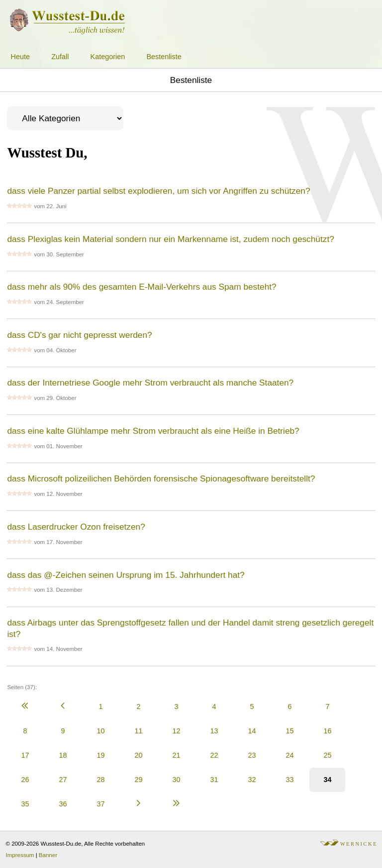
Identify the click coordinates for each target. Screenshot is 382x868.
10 (100, 731)
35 (25, 804)
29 (138, 780)
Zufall (60, 57)
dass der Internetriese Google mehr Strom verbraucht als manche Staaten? (150, 383)
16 (327, 731)
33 (289, 780)
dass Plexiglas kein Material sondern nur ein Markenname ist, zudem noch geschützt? (170, 239)
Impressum (20, 855)
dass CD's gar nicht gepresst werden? (79, 335)
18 (63, 755)
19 (100, 755)
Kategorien (108, 57)
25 (327, 755)
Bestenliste (164, 57)
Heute (20, 57)
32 (252, 780)
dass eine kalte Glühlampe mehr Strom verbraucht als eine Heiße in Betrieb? (153, 431)
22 (214, 755)
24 (289, 755)
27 (63, 780)
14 (252, 731)
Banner (48, 855)
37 (100, 804)
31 (214, 780)
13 (214, 731)
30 (176, 780)
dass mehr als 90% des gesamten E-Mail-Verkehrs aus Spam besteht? (142, 287)
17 (25, 755)
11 (138, 731)
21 (176, 755)
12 (176, 731)
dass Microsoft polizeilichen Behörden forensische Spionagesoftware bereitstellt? (161, 478)
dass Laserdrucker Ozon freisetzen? (76, 527)
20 (138, 755)
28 (100, 780)
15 (289, 731)
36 (63, 804)
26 (25, 780)
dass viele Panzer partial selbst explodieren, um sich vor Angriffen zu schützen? (158, 191)
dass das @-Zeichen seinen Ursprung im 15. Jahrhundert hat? (126, 575)
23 (252, 755)
